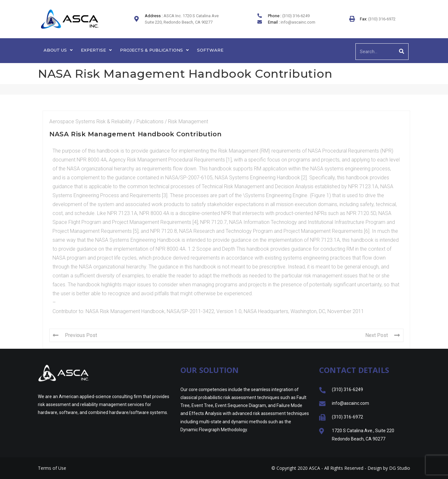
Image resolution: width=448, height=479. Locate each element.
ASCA (315, 468)
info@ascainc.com (298, 22)
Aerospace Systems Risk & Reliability (91, 122)
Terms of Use (52, 468)
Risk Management (188, 122)
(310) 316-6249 (296, 16)
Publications (150, 122)
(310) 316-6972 (381, 19)
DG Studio (400, 468)
